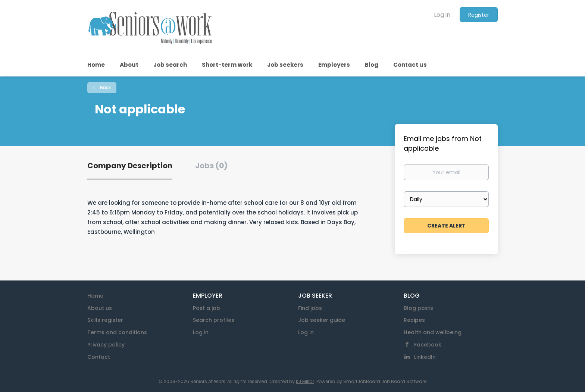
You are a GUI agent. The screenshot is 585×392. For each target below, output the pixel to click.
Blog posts (418, 308)
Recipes (414, 320)
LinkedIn (425, 357)
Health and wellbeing (433, 332)
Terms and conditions (117, 332)
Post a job (207, 308)
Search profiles (214, 320)
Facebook (428, 345)
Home (95, 296)
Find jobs (310, 308)
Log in (442, 15)
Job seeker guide (322, 320)
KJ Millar (305, 381)
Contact (99, 357)
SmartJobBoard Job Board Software (385, 381)
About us (100, 308)
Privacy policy (106, 345)
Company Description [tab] (130, 166)
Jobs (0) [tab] (211, 166)
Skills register (105, 320)
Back (105, 87)
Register (479, 15)
